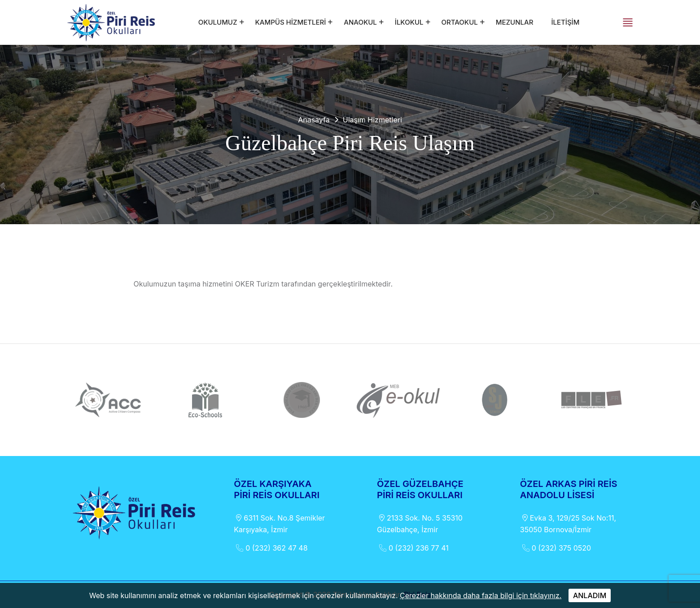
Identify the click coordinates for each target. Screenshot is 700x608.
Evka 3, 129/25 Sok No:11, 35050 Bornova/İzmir (568, 523)
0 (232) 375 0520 (556, 548)
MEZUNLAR (515, 22)
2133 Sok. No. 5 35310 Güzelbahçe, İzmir (420, 523)
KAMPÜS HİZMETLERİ (291, 22)
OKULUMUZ (218, 22)
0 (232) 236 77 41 (413, 548)
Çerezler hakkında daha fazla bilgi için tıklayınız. (481, 595)
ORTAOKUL (460, 22)
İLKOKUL (409, 22)
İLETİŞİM (565, 22)
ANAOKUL (360, 22)
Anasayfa (314, 120)
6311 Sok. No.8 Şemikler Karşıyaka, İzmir (279, 523)
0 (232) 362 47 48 (271, 548)
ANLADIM (590, 595)
